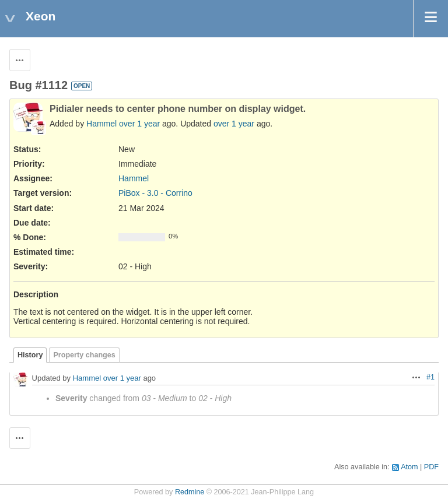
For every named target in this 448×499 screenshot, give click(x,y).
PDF (431, 467)
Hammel (101, 124)
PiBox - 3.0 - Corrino (155, 193)
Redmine (190, 492)
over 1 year (139, 124)
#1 (430, 377)
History (30, 355)
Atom (409, 467)
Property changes (84, 355)
